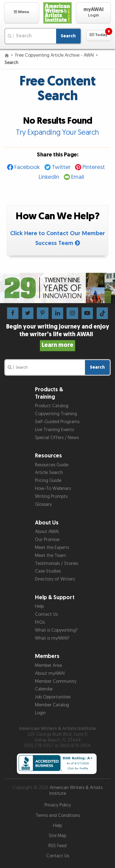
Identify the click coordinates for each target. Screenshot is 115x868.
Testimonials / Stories (56, 564)
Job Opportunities (53, 697)
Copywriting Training (56, 414)
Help (39, 606)
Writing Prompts (51, 496)
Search (68, 36)
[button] (22, 13)
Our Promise (47, 540)
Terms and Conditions (58, 815)
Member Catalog (52, 705)
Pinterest (94, 167)
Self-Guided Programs (57, 422)
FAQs (40, 622)
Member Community (56, 681)
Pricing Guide (48, 481)
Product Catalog (52, 406)
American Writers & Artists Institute (76, 791)
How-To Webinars (53, 488)
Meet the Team (50, 556)
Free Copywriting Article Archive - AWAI (55, 55)
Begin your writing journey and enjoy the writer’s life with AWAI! (58, 336)
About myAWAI (50, 673)
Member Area (48, 665)
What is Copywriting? (56, 630)
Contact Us (46, 614)
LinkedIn (49, 177)
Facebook (27, 167)
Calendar (44, 689)
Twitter (61, 167)
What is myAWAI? (52, 638)
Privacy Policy (58, 805)
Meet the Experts (52, 548)
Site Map (57, 836)
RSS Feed (57, 846)
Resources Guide (52, 465)
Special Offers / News (57, 438)
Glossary (43, 504)
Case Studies (48, 571)
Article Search (49, 473)
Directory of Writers (55, 579)
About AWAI (47, 532)
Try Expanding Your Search (57, 132)
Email (78, 177)
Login (40, 713)
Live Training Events (54, 430)
